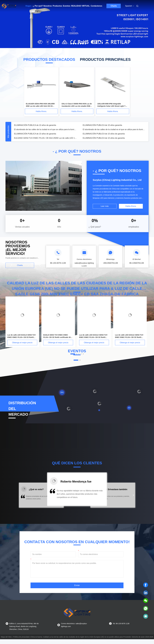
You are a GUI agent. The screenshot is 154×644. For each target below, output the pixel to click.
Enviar (77, 585)
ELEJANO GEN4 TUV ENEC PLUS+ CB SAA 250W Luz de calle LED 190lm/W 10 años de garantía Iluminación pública (46, 138)
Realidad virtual (80, 6)
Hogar (28, 6)
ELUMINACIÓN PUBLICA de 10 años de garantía (35, 125)
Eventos (67, 6)
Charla (114, 6)
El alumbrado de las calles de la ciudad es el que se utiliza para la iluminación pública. (46, 129)
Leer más (105, 206)
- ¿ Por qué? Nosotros (42, 6)
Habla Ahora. (41, 111)
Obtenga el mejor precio (22, 343)
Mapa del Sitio (6, 637)
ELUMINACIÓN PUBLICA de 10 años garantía (102, 125)
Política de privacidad (21, 637)
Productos (57, 6)
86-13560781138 (137, 263)
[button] (20, 497)
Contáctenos (96, 6)
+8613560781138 (110, 263)
